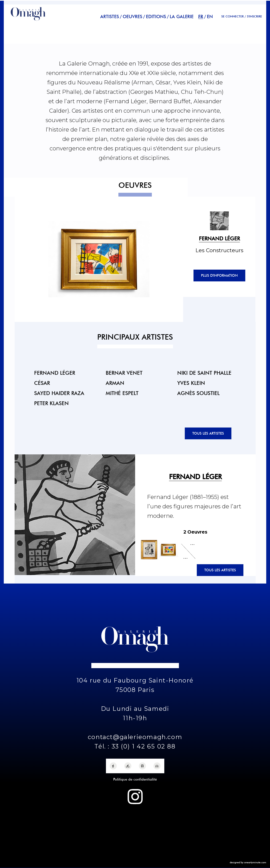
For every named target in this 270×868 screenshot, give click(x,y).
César (42, 383)
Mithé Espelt (122, 393)
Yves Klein (191, 383)
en (210, 17)
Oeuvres (132, 17)
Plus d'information (219, 276)
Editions (156, 17)
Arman (115, 383)
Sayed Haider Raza (59, 393)
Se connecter (232, 16)
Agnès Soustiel (198, 393)
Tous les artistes (208, 433)
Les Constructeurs (219, 250)
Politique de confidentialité (135, 779)
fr (201, 17)
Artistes (110, 17)
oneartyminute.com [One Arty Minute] (255, 862)
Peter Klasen (51, 403)
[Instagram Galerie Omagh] (135, 797)
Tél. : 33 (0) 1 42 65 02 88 (135, 746)
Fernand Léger (55, 373)
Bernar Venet (124, 373)
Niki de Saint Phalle (204, 373)
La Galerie (182, 17)
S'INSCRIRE (254, 16)
